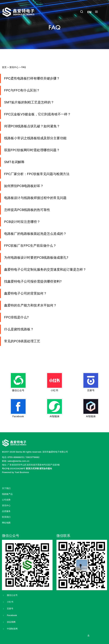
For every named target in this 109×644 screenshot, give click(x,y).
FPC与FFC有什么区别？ (22, 90)
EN (89, 12)
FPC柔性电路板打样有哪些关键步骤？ (32, 78)
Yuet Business (22, 472)
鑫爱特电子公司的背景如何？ (25, 293)
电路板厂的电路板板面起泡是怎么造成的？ (35, 234)
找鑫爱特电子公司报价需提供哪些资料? (33, 281)
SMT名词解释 (14, 162)
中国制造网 (10, 629)
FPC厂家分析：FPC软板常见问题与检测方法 (37, 174)
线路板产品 (7, 494)
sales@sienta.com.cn (18, 461)
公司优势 (6, 500)
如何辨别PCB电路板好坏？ (24, 186)
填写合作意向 (46, 468)
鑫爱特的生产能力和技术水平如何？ (30, 305)
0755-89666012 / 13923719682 (23, 457)
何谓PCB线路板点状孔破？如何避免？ (32, 126)
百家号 (8, 609)
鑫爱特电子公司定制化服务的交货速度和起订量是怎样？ (45, 269)
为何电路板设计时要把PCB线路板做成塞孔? (36, 258)
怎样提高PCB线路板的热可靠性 (27, 210)
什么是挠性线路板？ (19, 329)
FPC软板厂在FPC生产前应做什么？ (30, 246)
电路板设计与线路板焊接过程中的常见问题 (35, 198)
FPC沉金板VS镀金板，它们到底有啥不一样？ (37, 114)
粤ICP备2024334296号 (14, 468)
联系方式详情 (32, 468)
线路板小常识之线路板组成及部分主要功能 (35, 138)
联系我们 (6, 517)
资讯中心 (14, 67)
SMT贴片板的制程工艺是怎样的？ (29, 102)
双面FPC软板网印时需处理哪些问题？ (32, 150)
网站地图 (6, 523)
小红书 (8, 602)
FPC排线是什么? (16, 317)
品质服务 (6, 511)
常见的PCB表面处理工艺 (22, 341)
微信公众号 (10, 595)
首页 (4, 67)
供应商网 (9, 622)
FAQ (24, 67)
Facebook (9, 615)
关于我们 (6, 488)
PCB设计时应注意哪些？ (22, 222)
